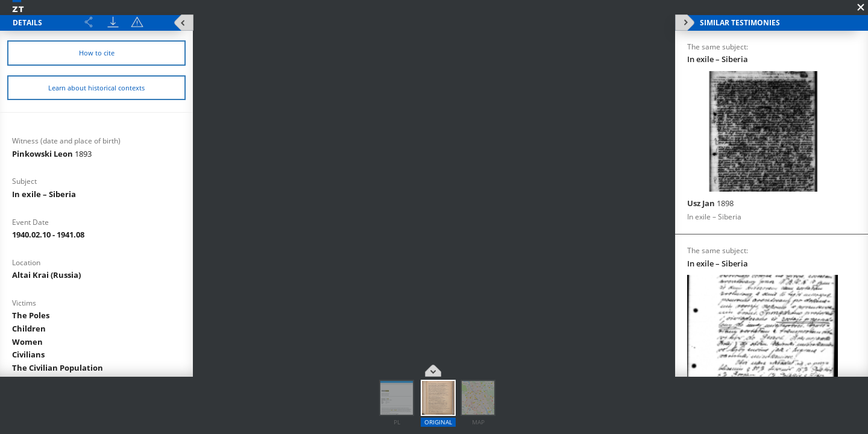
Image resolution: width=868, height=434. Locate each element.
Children (29, 329)
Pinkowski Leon (52, 154)
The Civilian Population (58, 368)
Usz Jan (710, 203)
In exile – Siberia (44, 194)
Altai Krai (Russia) (46, 275)
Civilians (28, 354)
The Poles (31, 315)
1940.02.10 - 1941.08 (48, 234)
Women (27, 342)
